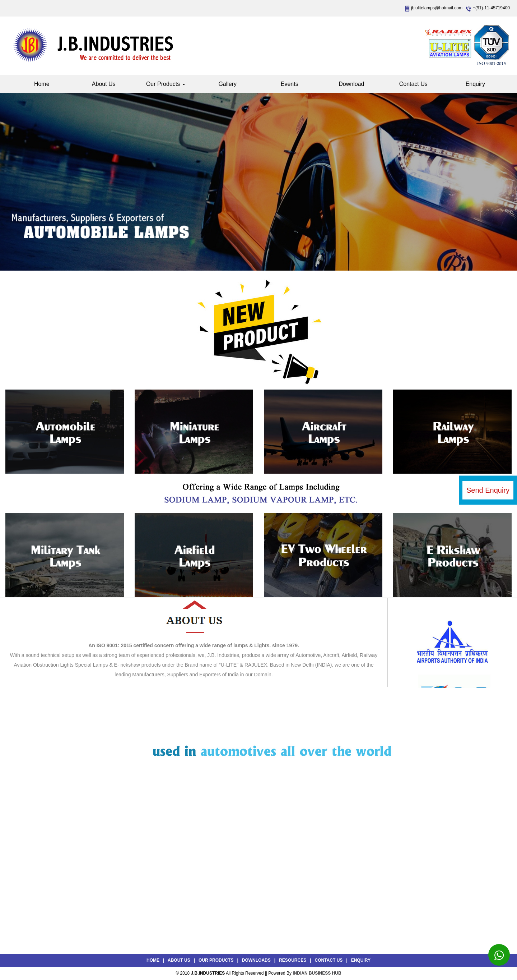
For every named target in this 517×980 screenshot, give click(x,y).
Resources (293, 960)
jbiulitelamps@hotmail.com (437, 8)
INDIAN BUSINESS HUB (317, 973)
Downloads (256, 960)
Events (290, 84)
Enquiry (475, 84)
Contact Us (413, 84)
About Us (104, 84)
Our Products (166, 84)
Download (351, 84)
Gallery (227, 84)
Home (42, 84)
